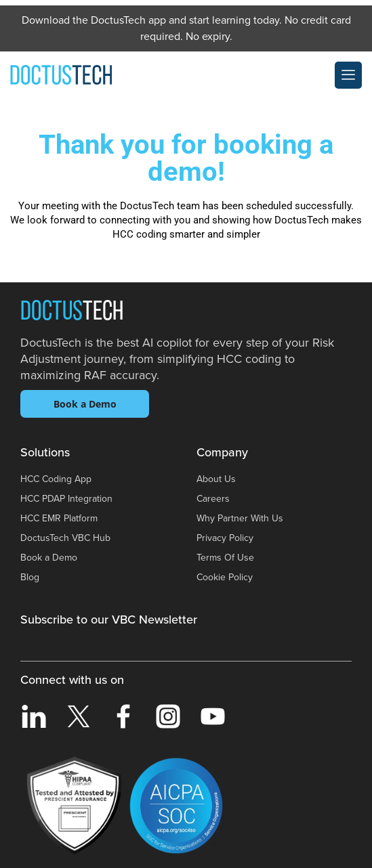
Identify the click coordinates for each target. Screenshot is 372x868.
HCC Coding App (56, 479)
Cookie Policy (225, 577)
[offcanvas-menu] (348, 75)
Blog (30, 577)
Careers (213, 499)
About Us (216, 479)
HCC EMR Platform (59, 518)
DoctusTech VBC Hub (65, 538)
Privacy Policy (225, 538)
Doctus (72, 313)
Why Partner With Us (240, 518)
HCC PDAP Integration (66, 499)
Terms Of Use (225, 558)
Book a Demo (85, 404)
